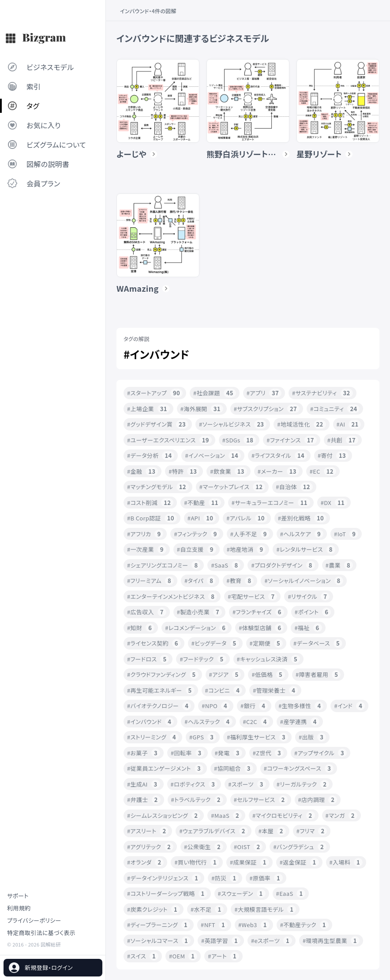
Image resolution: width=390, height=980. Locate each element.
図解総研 (51, 944)
